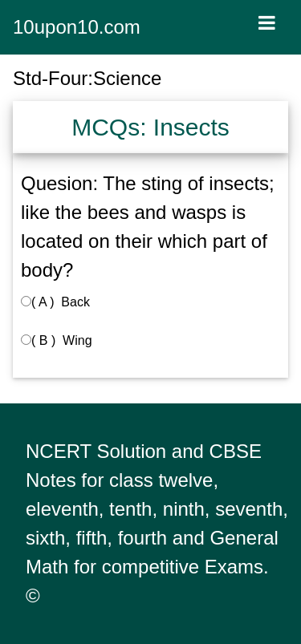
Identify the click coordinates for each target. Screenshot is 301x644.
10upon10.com (77, 27)
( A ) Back (55, 302)
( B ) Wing (57, 340)
